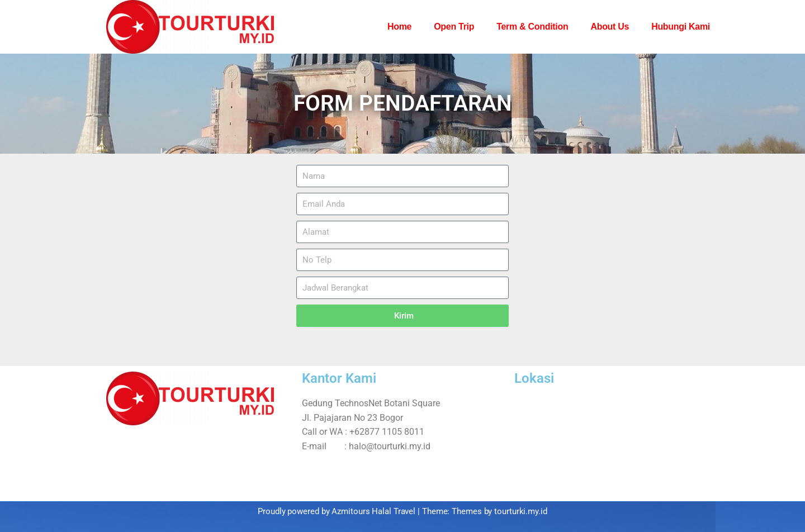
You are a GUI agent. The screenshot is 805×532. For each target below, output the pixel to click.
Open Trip (454, 27)
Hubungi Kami (681, 27)
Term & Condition (532, 27)
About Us (610, 27)
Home (399, 27)
